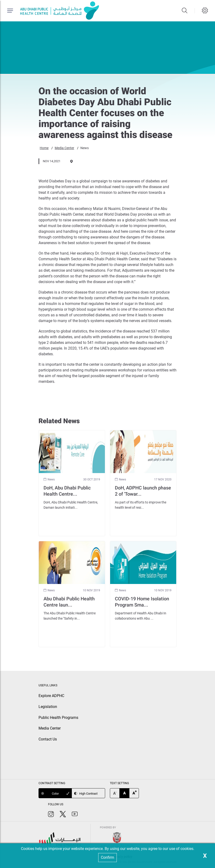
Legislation (48, 707)
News (85, 148)
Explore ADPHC (51, 696)
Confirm (107, 857)
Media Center (64, 148)
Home (44, 148)
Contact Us (48, 739)
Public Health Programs (58, 718)
